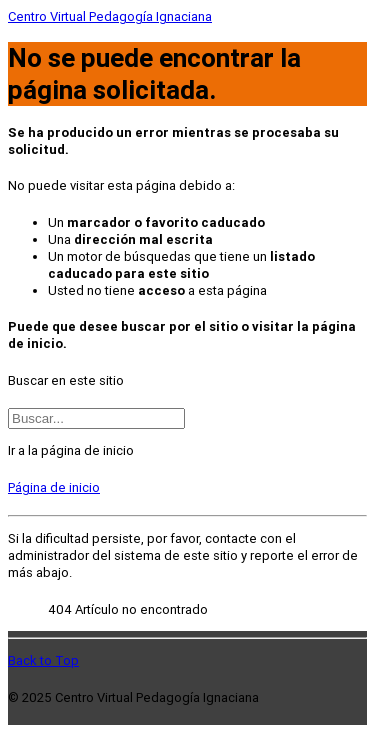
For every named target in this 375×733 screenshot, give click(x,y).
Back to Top (43, 660)
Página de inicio (54, 487)
